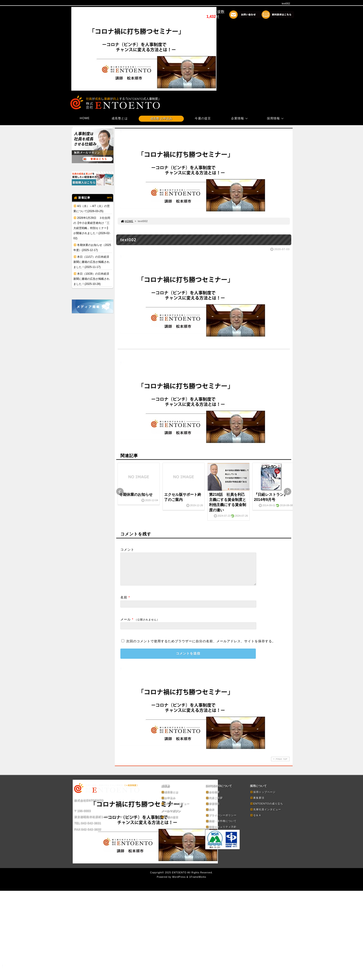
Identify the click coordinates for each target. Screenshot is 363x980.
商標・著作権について (221, 827)
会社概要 (213, 798)
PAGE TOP (280, 765)
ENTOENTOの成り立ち (267, 809)
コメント (127, 550)
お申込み (168, 803)
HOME (85, 118)
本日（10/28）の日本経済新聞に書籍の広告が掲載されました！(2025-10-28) (91, 279)
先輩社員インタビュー (266, 815)
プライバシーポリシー (221, 821)
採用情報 (276, 118)
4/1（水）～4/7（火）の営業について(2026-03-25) (92, 209)
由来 (210, 815)
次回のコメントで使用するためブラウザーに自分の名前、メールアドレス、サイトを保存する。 (201, 647)
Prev (120, 492)
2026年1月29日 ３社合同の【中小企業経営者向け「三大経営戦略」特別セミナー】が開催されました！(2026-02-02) (92, 228)
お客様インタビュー (175, 809)
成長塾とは (120, 118)
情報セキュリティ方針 (221, 832)
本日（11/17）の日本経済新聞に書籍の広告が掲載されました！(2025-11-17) (91, 262)
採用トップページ (263, 798)
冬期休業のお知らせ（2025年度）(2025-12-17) (92, 248)
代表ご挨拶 (214, 803)
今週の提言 (203, 118)
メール (126, 625)
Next (288, 492)
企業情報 (240, 118)
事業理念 (213, 809)
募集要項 (257, 803)
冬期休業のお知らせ (136, 495)
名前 (124, 603)
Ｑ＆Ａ (256, 821)
